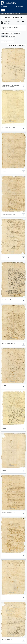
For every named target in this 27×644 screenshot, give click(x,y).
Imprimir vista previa (7, 33)
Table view (12, 36)
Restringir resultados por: (14, 18)
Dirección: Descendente (7, 42)
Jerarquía (17, 33)
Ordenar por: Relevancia (7, 39)
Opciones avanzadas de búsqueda (10, 28)
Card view (5, 36)
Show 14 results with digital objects (16, 45)
